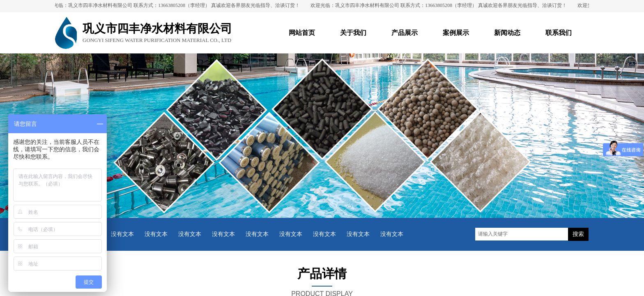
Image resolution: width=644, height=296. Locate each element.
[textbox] (522, 234)
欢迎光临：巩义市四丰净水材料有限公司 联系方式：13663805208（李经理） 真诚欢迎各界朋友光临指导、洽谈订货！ (174, 5)
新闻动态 (507, 33)
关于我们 (353, 33)
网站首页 (302, 33)
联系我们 (559, 33)
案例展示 (456, 33)
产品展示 (405, 33)
